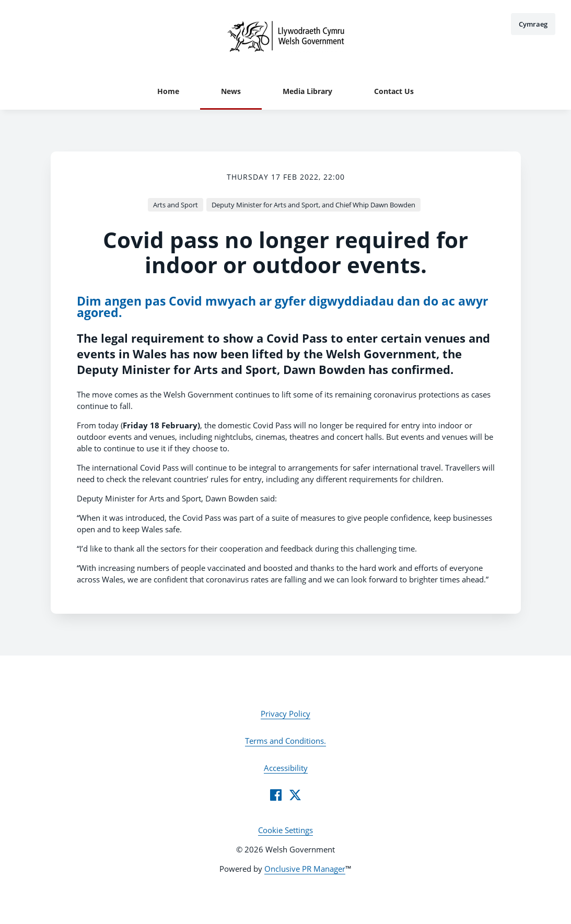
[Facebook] (276, 795)
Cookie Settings (285, 830)
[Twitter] (295, 795)
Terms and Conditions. (285, 741)
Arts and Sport (176, 205)
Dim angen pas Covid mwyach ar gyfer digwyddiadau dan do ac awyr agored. (282, 307)
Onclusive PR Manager (305, 869)
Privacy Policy (285, 714)
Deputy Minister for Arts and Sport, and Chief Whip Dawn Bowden (313, 205)
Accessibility (286, 768)
